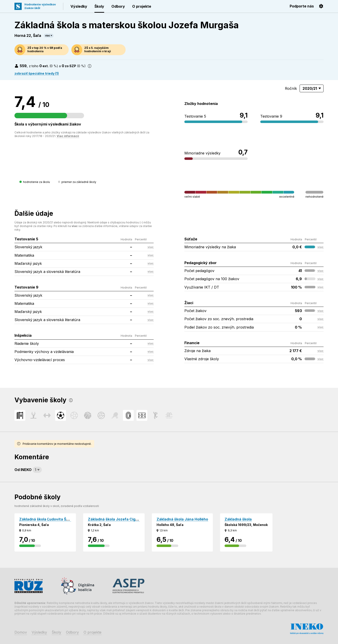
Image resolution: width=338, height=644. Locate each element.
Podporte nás (302, 6)
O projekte (142, 6)
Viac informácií (68, 136)
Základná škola (238, 519)
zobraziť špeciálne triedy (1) (37, 73)
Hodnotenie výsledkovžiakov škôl (40, 6)
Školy (99, 6)
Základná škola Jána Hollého (182, 519)
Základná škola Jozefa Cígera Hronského (125, 519)
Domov (21, 632)
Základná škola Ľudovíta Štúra (47, 519)
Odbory (118, 6)
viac (48, 36)
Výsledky (79, 6)
